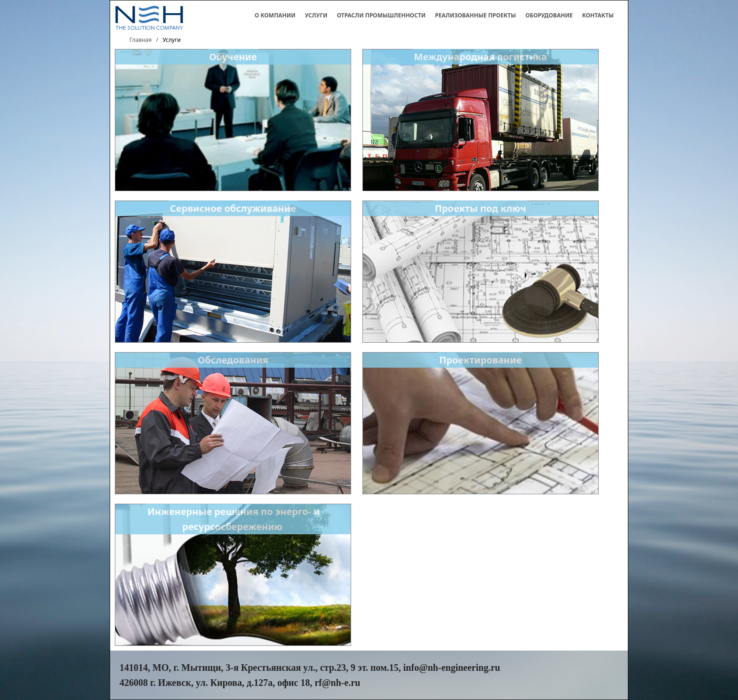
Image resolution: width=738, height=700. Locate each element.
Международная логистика (481, 57)
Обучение (233, 57)
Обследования (233, 360)
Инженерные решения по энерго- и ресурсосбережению (234, 519)
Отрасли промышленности (381, 15)
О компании (275, 15)
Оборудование (549, 15)
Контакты (598, 15)
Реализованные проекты (475, 15)
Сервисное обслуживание (233, 208)
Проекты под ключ (481, 208)
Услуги (316, 15)
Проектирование (480, 360)
